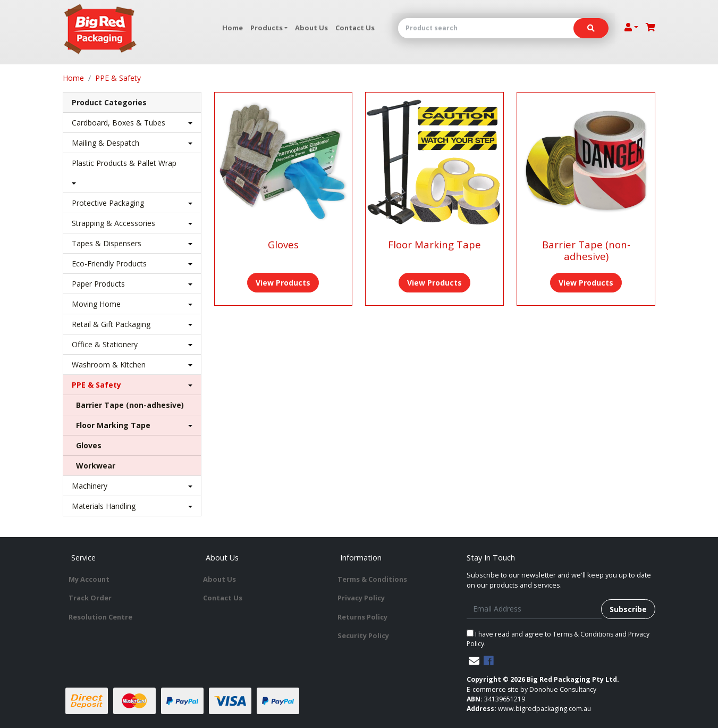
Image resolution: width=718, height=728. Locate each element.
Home (233, 28)
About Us (311, 28)
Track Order (90, 598)
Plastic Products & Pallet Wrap (124, 163)
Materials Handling (104, 506)
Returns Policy (362, 617)
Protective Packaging (108, 203)
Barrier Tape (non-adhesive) (130, 405)
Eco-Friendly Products (109, 263)
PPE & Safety (96, 385)
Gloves (89, 445)
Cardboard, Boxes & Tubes (119, 123)
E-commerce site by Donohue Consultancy (531, 689)
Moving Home (96, 304)
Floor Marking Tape (113, 425)
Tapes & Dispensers (107, 243)
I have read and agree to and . (558, 639)
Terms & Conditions (372, 579)
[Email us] (474, 661)
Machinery (90, 486)
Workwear (96, 466)
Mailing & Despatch (105, 143)
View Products (283, 283)
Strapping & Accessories (113, 223)
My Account (89, 579)
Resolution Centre (100, 617)
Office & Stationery (105, 344)
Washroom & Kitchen (109, 365)
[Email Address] (534, 609)
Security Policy (363, 635)
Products (267, 28)
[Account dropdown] (631, 27)
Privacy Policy (361, 598)
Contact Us (355, 28)
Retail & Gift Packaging (111, 324)
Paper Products (98, 284)
